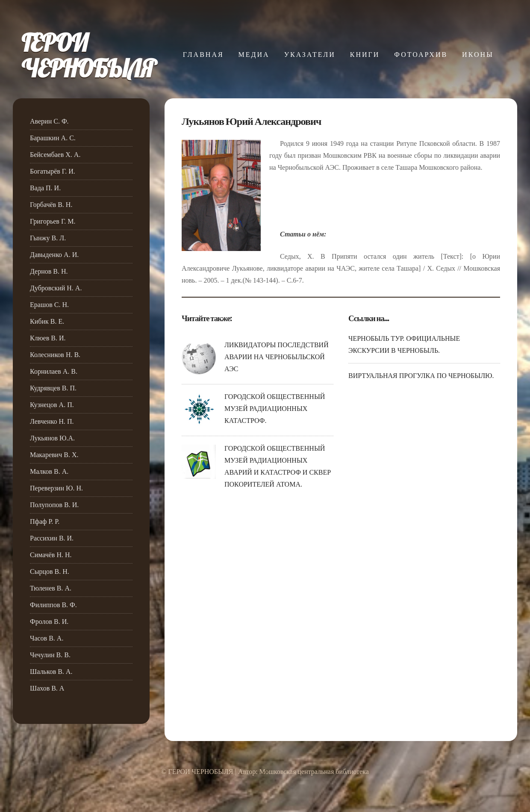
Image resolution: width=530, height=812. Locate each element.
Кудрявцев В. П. (53, 388)
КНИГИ (365, 55)
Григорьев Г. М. (53, 221)
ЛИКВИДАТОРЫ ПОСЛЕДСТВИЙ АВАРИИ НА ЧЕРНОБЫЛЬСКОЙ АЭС (277, 357)
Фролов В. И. (49, 622)
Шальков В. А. (51, 672)
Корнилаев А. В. (54, 371)
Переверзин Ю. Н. (56, 488)
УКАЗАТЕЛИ (310, 55)
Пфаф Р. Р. (45, 521)
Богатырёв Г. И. (53, 171)
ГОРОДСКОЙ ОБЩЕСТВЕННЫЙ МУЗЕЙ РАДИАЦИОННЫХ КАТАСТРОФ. (275, 409)
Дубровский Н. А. (56, 288)
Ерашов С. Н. (49, 305)
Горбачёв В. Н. (51, 205)
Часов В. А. (47, 638)
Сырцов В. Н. (50, 571)
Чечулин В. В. (50, 655)
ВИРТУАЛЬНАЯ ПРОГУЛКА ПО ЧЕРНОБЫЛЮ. (421, 376)
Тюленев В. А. (51, 588)
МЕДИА (254, 55)
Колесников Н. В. (55, 355)
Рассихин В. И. (52, 538)
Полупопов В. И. (54, 505)
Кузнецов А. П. (52, 405)
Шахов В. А (47, 688)
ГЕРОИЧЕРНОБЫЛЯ (88, 56)
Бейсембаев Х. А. (55, 155)
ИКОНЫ (478, 55)
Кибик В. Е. (47, 321)
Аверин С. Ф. (49, 121)
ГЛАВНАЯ (203, 55)
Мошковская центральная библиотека (314, 772)
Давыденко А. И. (54, 255)
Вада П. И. (45, 188)
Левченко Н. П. (52, 421)
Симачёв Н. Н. (51, 555)
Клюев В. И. (48, 338)
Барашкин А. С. (53, 138)
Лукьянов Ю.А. (52, 438)
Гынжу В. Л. (48, 238)
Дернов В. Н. (49, 271)
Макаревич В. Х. (54, 455)
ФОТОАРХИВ (421, 55)
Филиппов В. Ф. (53, 605)
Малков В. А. (49, 471)
